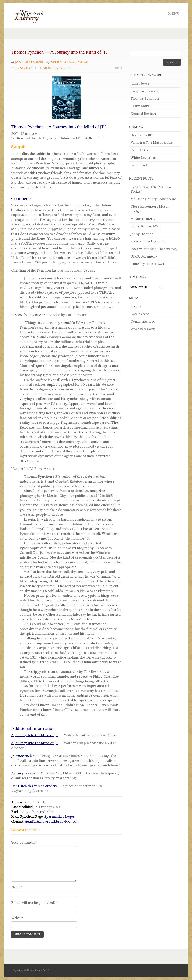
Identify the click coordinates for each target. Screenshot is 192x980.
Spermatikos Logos (70, 62)
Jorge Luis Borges (145, 91)
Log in (136, 306)
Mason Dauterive (144, 219)
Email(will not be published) (34, 903)
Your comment (24, 843)
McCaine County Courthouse (153, 199)
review (23, 756)
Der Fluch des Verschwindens (34, 786)
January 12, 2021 (29, 62)
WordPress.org (143, 329)
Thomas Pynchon (145, 99)
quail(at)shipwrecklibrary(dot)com (52, 821)
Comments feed (143, 321)
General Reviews (144, 114)
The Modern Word (52, 68)
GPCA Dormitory (144, 256)
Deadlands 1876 (143, 135)
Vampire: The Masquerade (151, 143)
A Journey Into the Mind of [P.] (35, 735)
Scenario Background (148, 241)
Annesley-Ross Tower (148, 264)
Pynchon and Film (39, 812)
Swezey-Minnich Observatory (154, 249)
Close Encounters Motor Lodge (150, 209)
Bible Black (139, 165)
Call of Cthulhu (142, 150)
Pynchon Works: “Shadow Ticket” (151, 189)
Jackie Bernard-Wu (145, 226)
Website (17, 918)
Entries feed (140, 314)
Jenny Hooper (142, 234)
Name (17, 887)
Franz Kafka (140, 106)
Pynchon (24, 68)
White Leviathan (143, 158)
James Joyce (140, 84)
